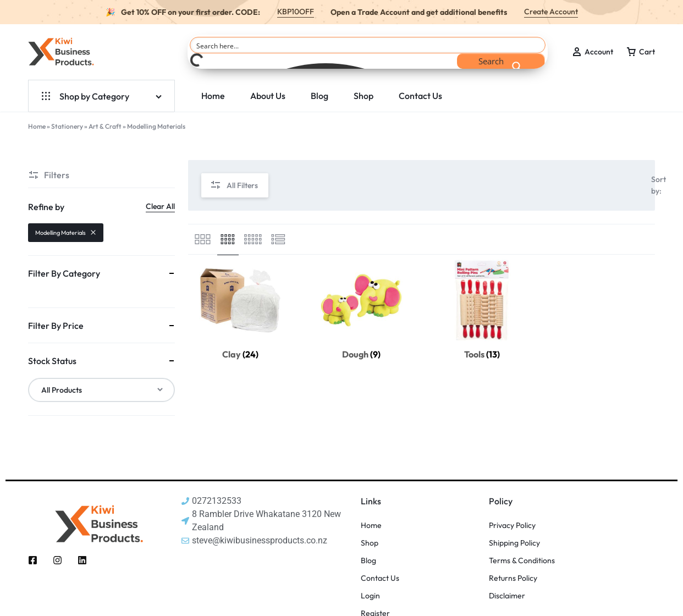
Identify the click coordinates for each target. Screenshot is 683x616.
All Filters (234, 186)
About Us (268, 96)
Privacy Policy (512, 526)
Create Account (551, 12)
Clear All (160, 206)
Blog (320, 96)
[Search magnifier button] (501, 61)
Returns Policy (513, 578)
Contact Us (420, 96)
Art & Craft (105, 126)
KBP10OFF (296, 12)
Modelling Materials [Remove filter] (66, 233)
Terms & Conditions (522, 561)
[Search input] (368, 45)
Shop (363, 96)
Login (370, 596)
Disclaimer (507, 596)
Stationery (67, 126)
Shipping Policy (514, 543)
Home (213, 96)
